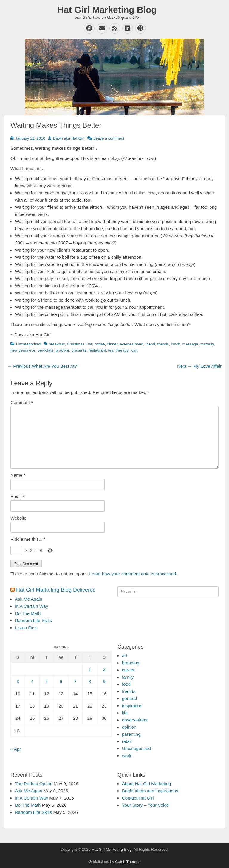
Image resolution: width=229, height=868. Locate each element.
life (125, 713)
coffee (99, 344)
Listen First (26, 628)
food (126, 684)
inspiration (132, 706)
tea (111, 350)
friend (150, 344)
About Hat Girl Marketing (146, 784)
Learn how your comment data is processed (133, 574)
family (128, 677)
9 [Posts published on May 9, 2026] (104, 681)
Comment (22, 402)
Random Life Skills (33, 620)
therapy (122, 350)
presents (79, 350)
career (128, 670)
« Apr (16, 749)
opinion (129, 727)
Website (18, 518)
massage (190, 344)
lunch (175, 344)
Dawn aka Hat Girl (68, 138)
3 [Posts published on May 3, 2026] (18, 681)
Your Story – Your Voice (145, 805)
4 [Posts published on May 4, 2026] (32, 681)
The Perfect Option (34, 784)
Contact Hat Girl (138, 798)
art (125, 656)
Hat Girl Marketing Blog (107, 10)
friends (163, 344)
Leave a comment (109, 138)
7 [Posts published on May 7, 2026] (75, 681)
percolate (45, 350)
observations (135, 720)
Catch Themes (128, 862)
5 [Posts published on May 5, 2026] (47, 681)
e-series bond (131, 344)
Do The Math (28, 613)
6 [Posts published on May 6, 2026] (61, 681)
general (129, 698)
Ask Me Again (29, 599)
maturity (207, 344)
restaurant (97, 350)
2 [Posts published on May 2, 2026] (104, 669)
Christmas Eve (80, 344)
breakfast (57, 344)
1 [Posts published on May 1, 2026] (90, 669)
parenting (131, 734)
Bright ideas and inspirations (150, 791)
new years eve (23, 350)
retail (127, 741)
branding (131, 663)
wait (134, 350)
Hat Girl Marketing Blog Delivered (56, 590)
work (127, 756)
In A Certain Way (31, 606)
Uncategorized (29, 344)
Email (18, 497)
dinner (112, 344)
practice (63, 350)
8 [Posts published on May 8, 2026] (90, 681)
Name (18, 475)
